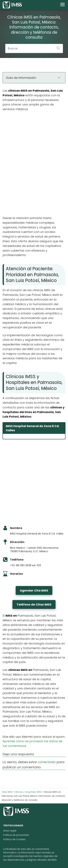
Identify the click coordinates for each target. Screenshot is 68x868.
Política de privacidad (16, 835)
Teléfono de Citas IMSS (34, 604)
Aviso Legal (10, 831)
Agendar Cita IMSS (34, 590)
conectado (47, 762)
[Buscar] (57, 47)
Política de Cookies (14, 839)
